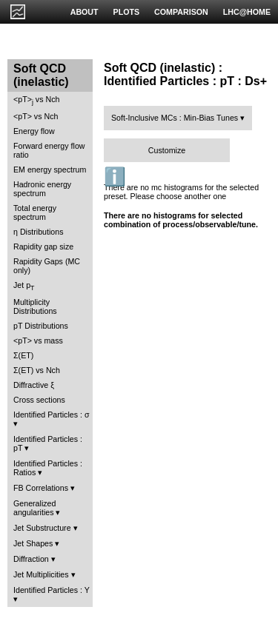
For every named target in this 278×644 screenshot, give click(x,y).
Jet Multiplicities (41, 574)
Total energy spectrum (35, 212)
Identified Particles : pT (48, 443)
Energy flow (34, 131)
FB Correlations (41, 488)
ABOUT (85, 12)
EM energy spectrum (50, 170)
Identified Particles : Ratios (48, 468)
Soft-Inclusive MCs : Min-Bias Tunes (175, 118)
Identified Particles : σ (52, 415)
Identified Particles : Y (52, 590)
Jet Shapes (33, 543)
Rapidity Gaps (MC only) (47, 266)
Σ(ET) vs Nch (37, 370)
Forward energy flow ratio (49, 150)
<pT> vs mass (38, 341)
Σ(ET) (23, 355)
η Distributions (39, 232)
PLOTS (127, 12)
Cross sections (39, 400)
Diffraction (31, 559)
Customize (167, 150)
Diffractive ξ (34, 385)
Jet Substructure (42, 528)
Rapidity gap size (43, 246)
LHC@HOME (247, 12)
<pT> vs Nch (36, 100)
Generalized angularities (34, 508)
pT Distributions (41, 326)
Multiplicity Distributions (35, 306)
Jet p (24, 286)
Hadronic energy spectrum (42, 189)
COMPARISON (181, 12)
